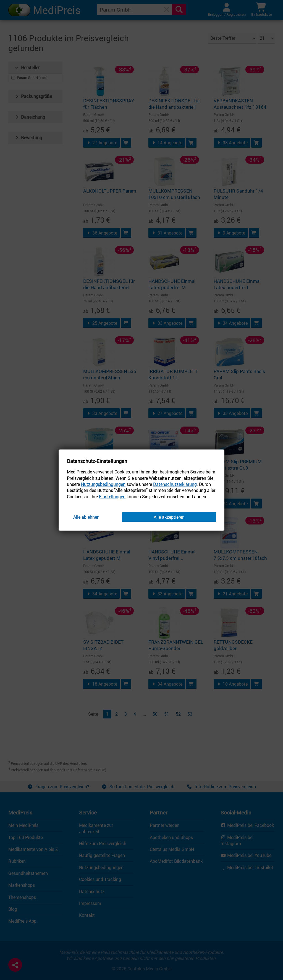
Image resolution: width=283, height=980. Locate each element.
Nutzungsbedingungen (103, 484)
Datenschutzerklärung (175, 484)
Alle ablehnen (86, 517)
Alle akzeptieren (169, 517)
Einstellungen (112, 497)
